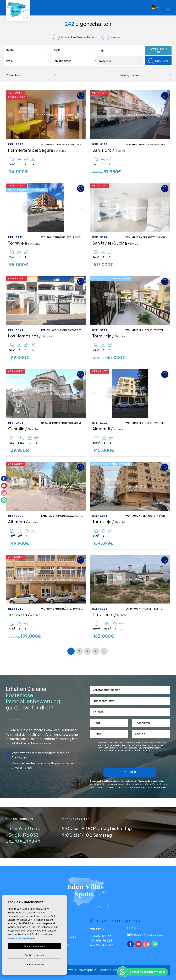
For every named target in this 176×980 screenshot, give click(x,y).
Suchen (158, 61)
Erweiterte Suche (158, 51)
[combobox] (28, 51)
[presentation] (122, 760)
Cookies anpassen (34, 955)
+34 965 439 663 (23, 842)
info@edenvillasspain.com (147, 934)
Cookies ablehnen (34, 965)
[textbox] (29, 50)
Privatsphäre (87, 970)
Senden (130, 772)
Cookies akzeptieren (34, 946)
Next (82, 115)
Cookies (105, 970)
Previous (9, 115)
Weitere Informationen (21, 938)
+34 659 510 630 (23, 828)
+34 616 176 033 (22, 835)
